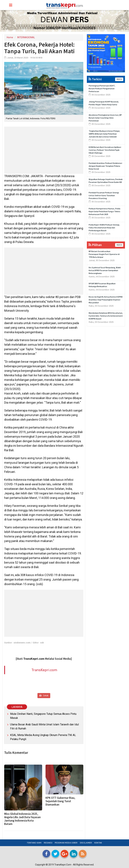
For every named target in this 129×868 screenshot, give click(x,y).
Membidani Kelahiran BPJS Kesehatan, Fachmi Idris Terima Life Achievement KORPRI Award (106, 316)
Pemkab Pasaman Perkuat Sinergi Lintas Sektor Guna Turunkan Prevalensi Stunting (104, 195)
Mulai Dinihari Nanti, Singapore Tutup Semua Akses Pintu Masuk (43, 716)
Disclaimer (86, 843)
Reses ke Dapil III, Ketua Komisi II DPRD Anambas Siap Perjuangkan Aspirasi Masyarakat (106, 300)
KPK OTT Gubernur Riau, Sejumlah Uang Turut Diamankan (60, 801)
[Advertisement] (44, 150)
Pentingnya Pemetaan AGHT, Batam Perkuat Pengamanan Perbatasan (102, 88)
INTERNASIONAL (26, 37)
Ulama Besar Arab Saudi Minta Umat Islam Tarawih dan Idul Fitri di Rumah (44, 726)
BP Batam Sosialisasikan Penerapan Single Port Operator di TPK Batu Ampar (104, 254)
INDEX (119, 79)
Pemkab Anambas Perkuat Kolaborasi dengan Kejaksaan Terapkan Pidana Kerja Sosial (105, 166)
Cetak (44, 695)
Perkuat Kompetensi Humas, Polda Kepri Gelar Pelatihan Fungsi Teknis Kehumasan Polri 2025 (104, 211)
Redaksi (48, 843)
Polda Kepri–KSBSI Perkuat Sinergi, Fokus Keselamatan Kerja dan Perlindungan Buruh (104, 228)
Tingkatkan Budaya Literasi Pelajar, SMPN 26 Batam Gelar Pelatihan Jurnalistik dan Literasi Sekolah (104, 134)
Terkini (95, 79)
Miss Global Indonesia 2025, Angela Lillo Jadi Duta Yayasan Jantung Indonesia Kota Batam (22, 819)
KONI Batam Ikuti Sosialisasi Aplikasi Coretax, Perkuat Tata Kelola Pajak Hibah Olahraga (105, 150)
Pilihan (95, 245)
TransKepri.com (44, 670)
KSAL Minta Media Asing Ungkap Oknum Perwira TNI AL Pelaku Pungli (43, 737)
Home (10, 37)
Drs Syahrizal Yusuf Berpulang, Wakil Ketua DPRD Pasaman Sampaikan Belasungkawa (105, 270)
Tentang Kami (34, 843)
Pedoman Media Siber (66, 843)
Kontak (98, 843)
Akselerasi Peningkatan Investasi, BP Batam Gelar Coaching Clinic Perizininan (105, 118)
